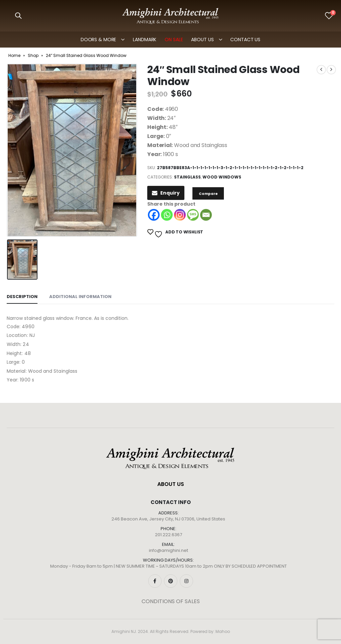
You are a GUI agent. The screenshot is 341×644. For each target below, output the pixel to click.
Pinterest (171, 581)
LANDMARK (145, 40)
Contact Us (245, 40)
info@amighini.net (168, 550)
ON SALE (174, 40)
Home (14, 55)
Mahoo (223, 631)
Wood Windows (222, 177)
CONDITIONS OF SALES (171, 601)
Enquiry (166, 193)
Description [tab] (22, 297)
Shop (33, 55)
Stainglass (187, 177)
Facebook (155, 581)
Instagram (186, 581)
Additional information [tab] (80, 297)
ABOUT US (202, 40)
